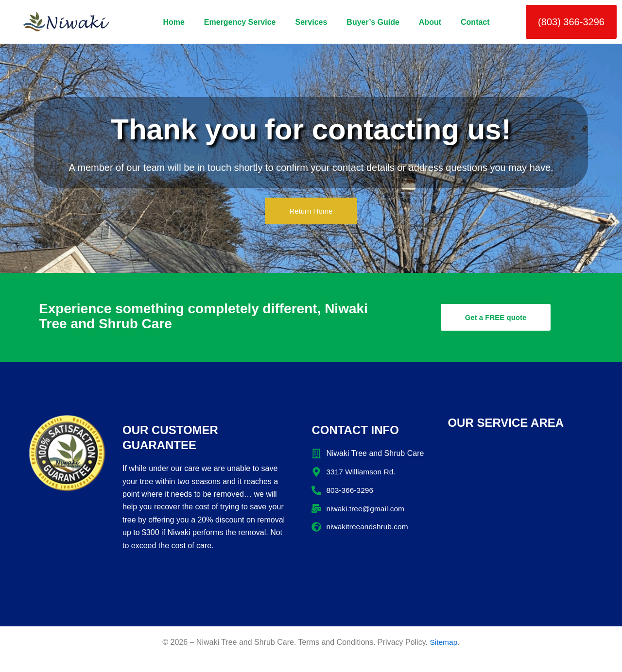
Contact (475, 22)
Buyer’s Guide (373, 22)
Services (311, 22)
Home (173, 22)
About (430, 22)
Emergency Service (240, 22)
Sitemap (443, 642)
